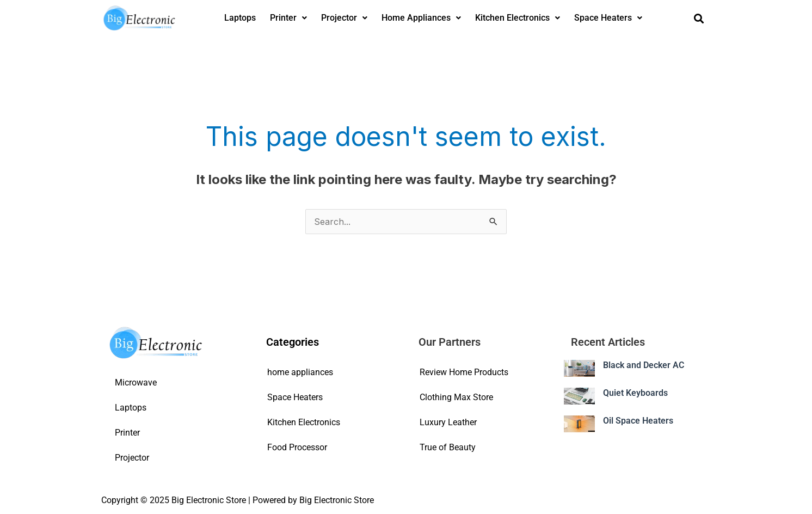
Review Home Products (464, 372)
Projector (344, 18)
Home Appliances (421, 18)
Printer (288, 18)
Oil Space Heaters (638, 421)
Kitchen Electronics (518, 18)
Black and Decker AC (644, 365)
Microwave (136, 383)
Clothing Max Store (456, 397)
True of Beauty (448, 447)
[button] (288, 18)
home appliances (300, 372)
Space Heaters (608, 18)
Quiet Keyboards (635, 393)
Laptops (240, 18)
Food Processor (297, 447)
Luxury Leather (448, 422)
